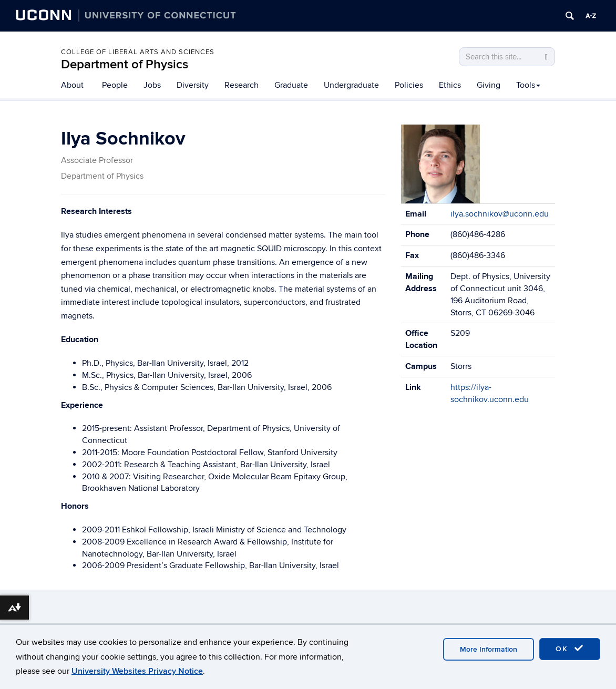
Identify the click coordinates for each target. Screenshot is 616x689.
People (115, 85)
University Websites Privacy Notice (137, 671)
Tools (528, 85)
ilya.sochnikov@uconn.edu (500, 214)
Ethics (450, 85)
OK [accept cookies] (570, 649)
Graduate (291, 85)
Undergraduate (351, 85)
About (72, 85)
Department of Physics (125, 64)
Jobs (152, 85)
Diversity (193, 85)
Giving (489, 85)
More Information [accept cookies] (489, 649)
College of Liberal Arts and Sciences (138, 52)
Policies (409, 85)
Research (242, 85)
